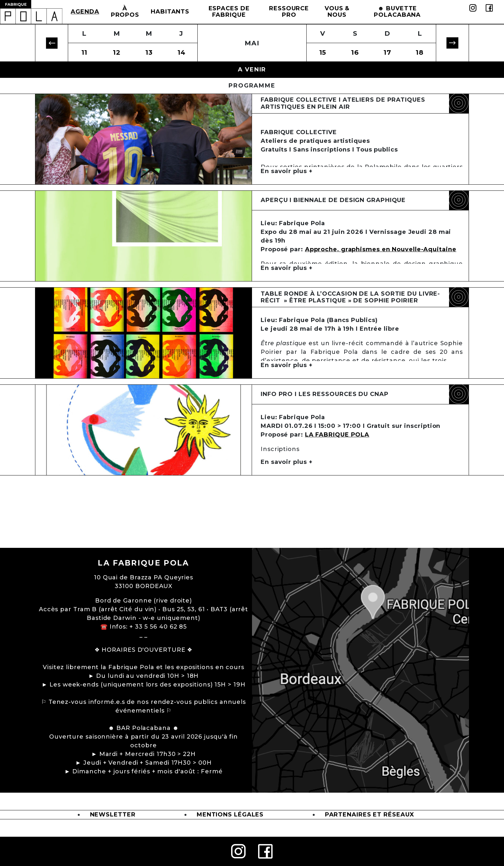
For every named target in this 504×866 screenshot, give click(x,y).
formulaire (414, 505)
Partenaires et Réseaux (370, 815)
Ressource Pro (289, 12)
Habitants (170, 12)
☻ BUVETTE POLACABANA (397, 12)
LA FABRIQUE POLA (337, 476)
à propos (125, 12)
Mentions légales (230, 815)
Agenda (85, 12)
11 (85, 52)
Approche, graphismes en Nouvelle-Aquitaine (381, 263)
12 (117, 52)
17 (387, 52)
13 (149, 52)
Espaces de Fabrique (229, 12)
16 (355, 52)
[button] (52, 43)
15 (323, 52)
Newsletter (113, 815)
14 (181, 52)
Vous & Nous (337, 12)
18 (420, 52)
